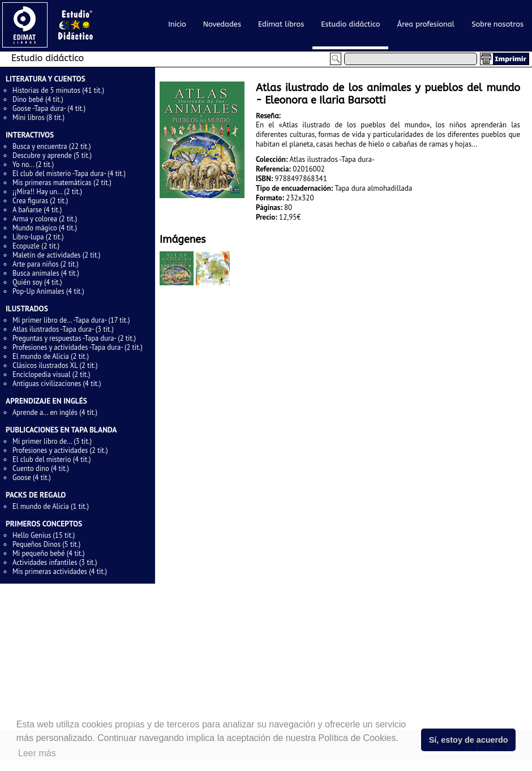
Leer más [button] (37, 753)
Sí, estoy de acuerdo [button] (469, 740)
